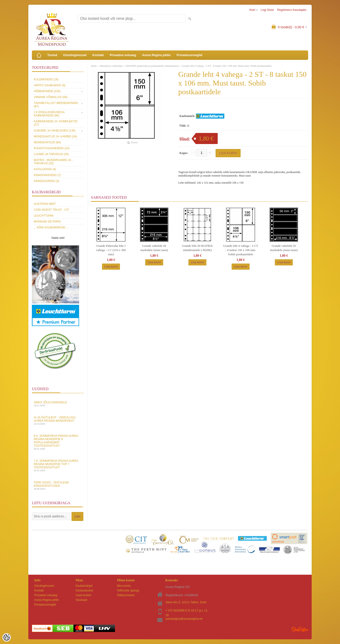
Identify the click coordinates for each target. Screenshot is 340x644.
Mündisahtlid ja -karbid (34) (55, 136)
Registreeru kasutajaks (292, 10)
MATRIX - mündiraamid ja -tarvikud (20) (53, 162)
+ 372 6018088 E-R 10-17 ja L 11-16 (187, 611)
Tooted (52, 55)
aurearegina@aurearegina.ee (184, 619)
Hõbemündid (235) (47, 91)
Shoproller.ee (300, 629)
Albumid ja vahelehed (111, 66)
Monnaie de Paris (47, 222)
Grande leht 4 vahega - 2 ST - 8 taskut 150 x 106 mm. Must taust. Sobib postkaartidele (227, 66)
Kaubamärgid (84, 586)
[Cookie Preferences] (7, 637)
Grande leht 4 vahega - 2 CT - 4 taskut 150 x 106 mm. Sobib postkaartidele (241, 250)
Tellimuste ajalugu (128, 590)
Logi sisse (267, 10)
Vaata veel (58, 238)
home (94, 66)
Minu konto (124, 586)
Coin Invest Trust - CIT (51, 210)
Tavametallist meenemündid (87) (56, 105)
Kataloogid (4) (45, 169)
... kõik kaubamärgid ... (51, 227)
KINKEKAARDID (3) (46, 181)
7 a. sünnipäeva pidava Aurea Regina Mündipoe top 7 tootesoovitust (58, 465)
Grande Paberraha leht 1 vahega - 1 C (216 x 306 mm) (111, 250)
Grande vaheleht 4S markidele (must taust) (154, 248)
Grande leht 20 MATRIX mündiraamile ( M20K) (197, 248)
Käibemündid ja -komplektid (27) (56, 123)
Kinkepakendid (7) (47, 175)
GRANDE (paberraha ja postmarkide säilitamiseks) (152, 66)
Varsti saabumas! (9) (50, 85)
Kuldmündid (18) (46, 79)
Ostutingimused (75, 55)
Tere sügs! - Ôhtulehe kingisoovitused (58, 485)
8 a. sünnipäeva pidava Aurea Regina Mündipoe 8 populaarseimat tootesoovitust (58, 442)
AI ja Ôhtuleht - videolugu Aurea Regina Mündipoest (58, 420)
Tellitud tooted (126, 595)
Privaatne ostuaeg (123, 55)
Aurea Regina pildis (156, 55)
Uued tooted (83, 595)
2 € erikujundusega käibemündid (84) (49, 114)
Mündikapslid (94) (47, 142)
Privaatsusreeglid (189, 55)
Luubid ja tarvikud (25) (51, 154)
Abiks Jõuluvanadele (58, 404)
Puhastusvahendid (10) (52, 148)
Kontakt (98, 55)
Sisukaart (81, 600)
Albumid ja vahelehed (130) (55, 131)
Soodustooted (84, 590)
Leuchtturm (44, 216)
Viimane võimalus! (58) (51, 97)
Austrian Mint (45, 204)
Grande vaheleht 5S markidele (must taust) (284, 248)
